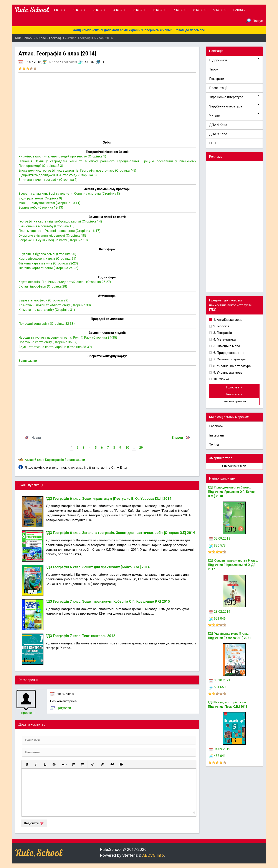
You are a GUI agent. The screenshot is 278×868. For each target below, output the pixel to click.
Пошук (255, 21)
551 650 (217, 687)
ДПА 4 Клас (218, 125)
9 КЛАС (220, 10)
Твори (214, 69)
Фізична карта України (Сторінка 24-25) (48, 268)
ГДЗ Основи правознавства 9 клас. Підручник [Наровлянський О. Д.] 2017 (233, 565)
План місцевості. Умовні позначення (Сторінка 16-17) (59, 231)
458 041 (217, 756)
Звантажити (28, 361)
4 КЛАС (120, 10)
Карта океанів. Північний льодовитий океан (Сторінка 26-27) (65, 282)
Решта (239, 10)
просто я (28, 713)
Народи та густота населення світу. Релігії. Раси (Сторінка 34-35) (68, 338)
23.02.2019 (220, 612)
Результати (234, 394)
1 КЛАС (60, 10)
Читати (234, 115)
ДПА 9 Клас (218, 134)
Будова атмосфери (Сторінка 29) (43, 300)
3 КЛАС (100, 10)
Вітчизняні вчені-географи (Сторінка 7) (48, 180)
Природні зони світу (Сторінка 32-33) (47, 324)
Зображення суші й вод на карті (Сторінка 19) (53, 240)
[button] (27, 764)
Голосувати (234, 387)
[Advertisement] (107, 105)
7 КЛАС (180, 10)
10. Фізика (221, 379)
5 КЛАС (140, 10)
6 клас (39, 460)
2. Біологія (221, 326)
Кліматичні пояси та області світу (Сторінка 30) (55, 305)
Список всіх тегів (234, 466)
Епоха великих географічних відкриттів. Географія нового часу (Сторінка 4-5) (77, 171)
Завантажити (75, 460)
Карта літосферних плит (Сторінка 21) (47, 259)
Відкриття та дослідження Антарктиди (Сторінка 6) (58, 175)
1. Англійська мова (228, 320)
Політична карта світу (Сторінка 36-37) (48, 342)
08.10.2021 (220, 680)
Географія (69, 62)
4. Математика (224, 340)
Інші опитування (234, 401)
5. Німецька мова (226, 346)
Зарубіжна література (234, 106)
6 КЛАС (160, 10)
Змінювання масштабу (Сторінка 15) (46, 226)
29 (141, 448)
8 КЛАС (200, 10)
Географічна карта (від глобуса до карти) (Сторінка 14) (60, 221)
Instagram (217, 435)
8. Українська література (232, 366)
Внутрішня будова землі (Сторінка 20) (47, 254)
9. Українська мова (228, 373)
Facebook (216, 426)
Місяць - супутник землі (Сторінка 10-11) (49, 203)
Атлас (29, 460)
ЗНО (213, 143)
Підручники (234, 60)
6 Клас (54, 62)
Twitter (214, 445)
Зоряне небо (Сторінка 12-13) (41, 207)
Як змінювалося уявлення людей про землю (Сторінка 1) (62, 156)
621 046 (217, 619)
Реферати (217, 79)
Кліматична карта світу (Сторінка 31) (47, 310)
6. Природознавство (229, 353)
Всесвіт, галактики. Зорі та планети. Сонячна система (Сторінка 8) (69, 194)
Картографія (54, 460)
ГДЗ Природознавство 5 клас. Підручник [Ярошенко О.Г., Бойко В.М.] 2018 (231, 492)
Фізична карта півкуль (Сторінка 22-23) (48, 263)
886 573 (217, 545)
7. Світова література (229, 359)
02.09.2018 (220, 539)
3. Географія (222, 333)
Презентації (218, 88)
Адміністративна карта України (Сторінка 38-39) (55, 347)
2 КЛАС (80, 10)
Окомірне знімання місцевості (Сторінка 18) (52, 236)
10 (127, 448)
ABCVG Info (153, 855)
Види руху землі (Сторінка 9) (40, 198)
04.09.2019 (220, 749)
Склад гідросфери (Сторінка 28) (43, 286)
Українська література (234, 97)
